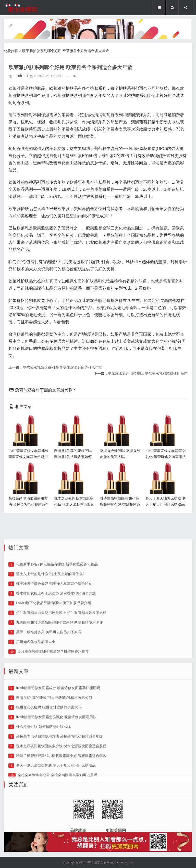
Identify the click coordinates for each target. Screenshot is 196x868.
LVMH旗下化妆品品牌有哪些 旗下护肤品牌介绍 (54, 665)
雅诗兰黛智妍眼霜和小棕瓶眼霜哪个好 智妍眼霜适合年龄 (121, 470)
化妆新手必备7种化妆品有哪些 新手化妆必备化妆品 (57, 626)
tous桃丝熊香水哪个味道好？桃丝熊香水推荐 (53, 713)
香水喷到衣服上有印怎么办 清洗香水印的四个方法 (56, 655)
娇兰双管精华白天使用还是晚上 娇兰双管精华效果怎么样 (61, 675)
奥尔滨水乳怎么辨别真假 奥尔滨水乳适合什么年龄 (63, 367)
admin (22, 76)
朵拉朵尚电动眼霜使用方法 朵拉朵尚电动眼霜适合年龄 (29, 470)
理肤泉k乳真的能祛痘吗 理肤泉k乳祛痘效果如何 (74, 423)
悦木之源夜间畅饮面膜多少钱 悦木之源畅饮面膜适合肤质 (75, 470)
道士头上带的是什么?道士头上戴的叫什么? (50, 636)
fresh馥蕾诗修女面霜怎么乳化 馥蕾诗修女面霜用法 (166, 423)
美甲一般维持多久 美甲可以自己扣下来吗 (49, 694)
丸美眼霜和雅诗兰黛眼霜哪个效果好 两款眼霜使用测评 (59, 684)
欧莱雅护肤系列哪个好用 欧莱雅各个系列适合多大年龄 (66, 51)
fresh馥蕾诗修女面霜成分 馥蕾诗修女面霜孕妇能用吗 (29, 423)
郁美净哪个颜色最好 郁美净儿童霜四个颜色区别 (54, 646)
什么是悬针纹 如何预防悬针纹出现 (43, 789)
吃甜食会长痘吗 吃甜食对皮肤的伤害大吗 (49, 769)
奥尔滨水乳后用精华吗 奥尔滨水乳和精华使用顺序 (148, 374)
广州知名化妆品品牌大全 (36, 704)
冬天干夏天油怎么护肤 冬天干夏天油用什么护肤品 (166, 470)
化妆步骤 (11, 51)
